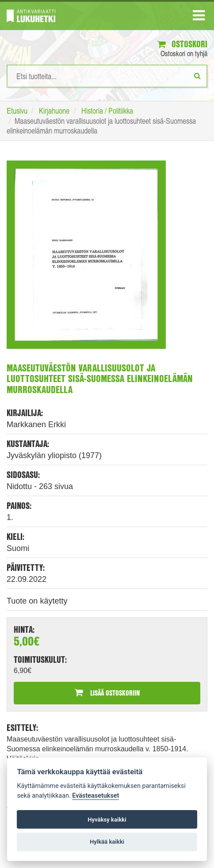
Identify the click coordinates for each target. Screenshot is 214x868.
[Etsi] (197, 76)
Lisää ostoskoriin (107, 693)
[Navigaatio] (199, 17)
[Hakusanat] (107, 76)
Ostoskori (182, 44)
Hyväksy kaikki (107, 820)
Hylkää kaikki (107, 842)
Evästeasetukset (96, 796)
